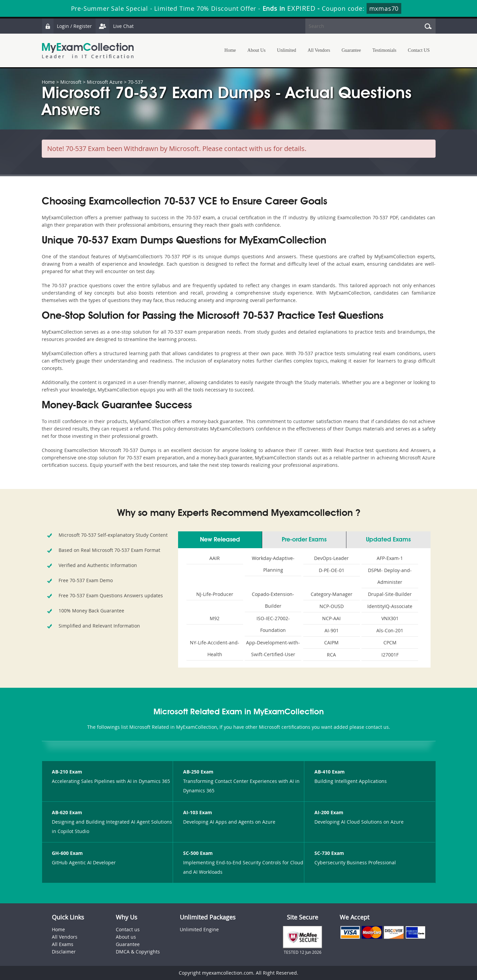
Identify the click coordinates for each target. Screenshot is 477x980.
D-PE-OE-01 (332, 570)
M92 (215, 618)
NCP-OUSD (332, 606)
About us (126, 937)
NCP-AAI (331, 618)
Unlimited (287, 50)
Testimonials (384, 50)
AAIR (215, 558)
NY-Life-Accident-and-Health (215, 648)
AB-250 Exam (198, 772)
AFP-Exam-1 (390, 558)
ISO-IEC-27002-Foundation (273, 624)
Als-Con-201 (390, 630)
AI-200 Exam (329, 812)
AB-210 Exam (67, 772)
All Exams (63, 944)
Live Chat (115, 26)
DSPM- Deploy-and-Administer (390, 576)
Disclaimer (64, 952)
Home (230, 50)
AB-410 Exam (330, 772)
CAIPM (331, 643)
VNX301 (390, 618)
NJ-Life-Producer (215, 594)
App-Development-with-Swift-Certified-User (273, 648)
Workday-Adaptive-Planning (273, 564)
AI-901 (332, 630)
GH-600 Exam (67, 853)
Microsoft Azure (105, 82)
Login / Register (67, 26)
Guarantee (351, 50)
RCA (331, 655)
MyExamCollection (88, 51)
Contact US (419, 50)
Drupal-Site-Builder (390, 594)
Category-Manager (332, 594)
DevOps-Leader (331, 558)
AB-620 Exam (67, 812)
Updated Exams (388, 540)
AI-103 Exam (198, 812)
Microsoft (71, 82)
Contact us (128, 929)
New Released (220, 540)
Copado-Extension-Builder (273, 600)
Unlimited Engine (199, 929)
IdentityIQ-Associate (390, 606)
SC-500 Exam (198, 853)
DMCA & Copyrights (138, 952)
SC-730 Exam (329, 853)
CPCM (390, 643)
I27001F (390, 655)
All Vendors (319, 50)
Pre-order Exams (304, 540)
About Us (257, 50)
